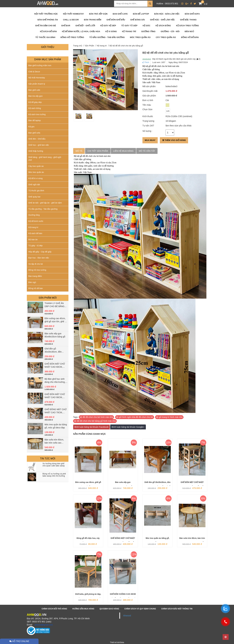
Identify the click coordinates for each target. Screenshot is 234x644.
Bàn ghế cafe (34, 90)
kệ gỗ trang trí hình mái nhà (169, 417)
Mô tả (79, 151)
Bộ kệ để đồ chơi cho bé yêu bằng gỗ (126, 46)
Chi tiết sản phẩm (98, 151)
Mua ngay (150, 140)
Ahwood (127, 616)
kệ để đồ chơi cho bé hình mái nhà (96, 417)
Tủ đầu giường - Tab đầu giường (43, 209)
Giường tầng (34, 215)
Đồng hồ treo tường (37, 270)
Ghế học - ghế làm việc (39, 145)
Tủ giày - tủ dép (35, 246)
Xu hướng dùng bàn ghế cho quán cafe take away (54, 465)
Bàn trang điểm (35, 276)
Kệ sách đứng (35, 108)
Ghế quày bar (34, 197)
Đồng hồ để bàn (36, 288)
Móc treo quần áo (36, 172)
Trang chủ (78, 46)
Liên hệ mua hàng (123, 151)
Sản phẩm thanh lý (37, 84)
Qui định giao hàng (109, 609)
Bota (122, 642)
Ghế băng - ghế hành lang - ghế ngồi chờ (45, 159)
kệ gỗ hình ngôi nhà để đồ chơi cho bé (134, 417)
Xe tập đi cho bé (36, 264)
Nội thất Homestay (37, 78)
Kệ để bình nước (36, 221)
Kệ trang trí (33, 227)
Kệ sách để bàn (35, 233)
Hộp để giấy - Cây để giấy (40, 252)
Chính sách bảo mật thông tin (177, 609)
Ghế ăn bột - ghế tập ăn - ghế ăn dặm (45, 203)
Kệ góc (31, 127)
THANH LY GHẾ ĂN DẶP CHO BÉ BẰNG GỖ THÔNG (54, 306)
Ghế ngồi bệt (34, 185)
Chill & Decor (34, 72)
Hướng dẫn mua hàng (83, 609)
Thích (146, 62)
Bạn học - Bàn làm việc (39, 258)
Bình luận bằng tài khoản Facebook (91, 427)
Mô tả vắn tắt (147, 151)
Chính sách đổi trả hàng (54, 609)
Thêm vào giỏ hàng (174, 140)
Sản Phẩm (90, 46)
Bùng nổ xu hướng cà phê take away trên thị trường (54, 475)
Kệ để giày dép (35, 102)
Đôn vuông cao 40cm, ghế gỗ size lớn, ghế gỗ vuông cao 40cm (56, 321)
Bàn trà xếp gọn (35, 96)
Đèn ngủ (32, 282)
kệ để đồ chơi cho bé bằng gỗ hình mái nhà (95, 421)
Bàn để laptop (35, 120)
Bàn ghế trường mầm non (40, 65)
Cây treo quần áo (36, 166)
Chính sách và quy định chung (140, 609)
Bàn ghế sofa (34, 133)
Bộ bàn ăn (33, 240)
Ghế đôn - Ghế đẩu (37, 139)
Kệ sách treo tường (37, 114)
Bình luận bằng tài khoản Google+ (128, 427)
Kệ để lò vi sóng (35, 178)
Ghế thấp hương (36, 151)
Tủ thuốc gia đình (36, 191)
